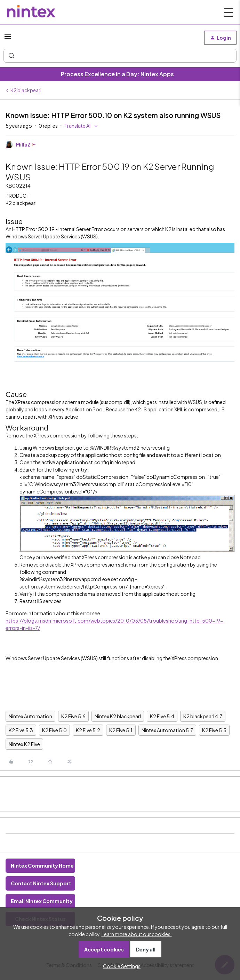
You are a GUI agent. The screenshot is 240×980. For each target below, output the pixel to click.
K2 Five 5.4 (162, 716)
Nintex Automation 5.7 (167, 730)
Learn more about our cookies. (137, 934)
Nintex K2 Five (24, 744)
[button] (8, 39)
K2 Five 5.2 (88, 730)
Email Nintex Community (42, 901)
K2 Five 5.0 (54, 730)
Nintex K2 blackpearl (118, 716)
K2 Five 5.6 (73, 716)
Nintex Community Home (42, 866)
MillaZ (23, 144)
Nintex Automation (30, 716)
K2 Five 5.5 (214, 730)
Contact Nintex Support (41, 883)
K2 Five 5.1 (121, 730)
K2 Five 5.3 (21, 730)
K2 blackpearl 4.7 (203, 716)
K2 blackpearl (26, 90)
